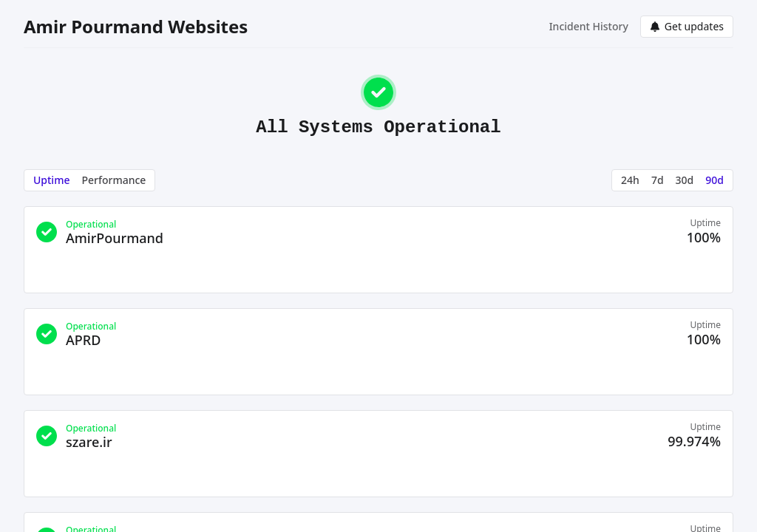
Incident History (589, 26)
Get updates (687, 26)
